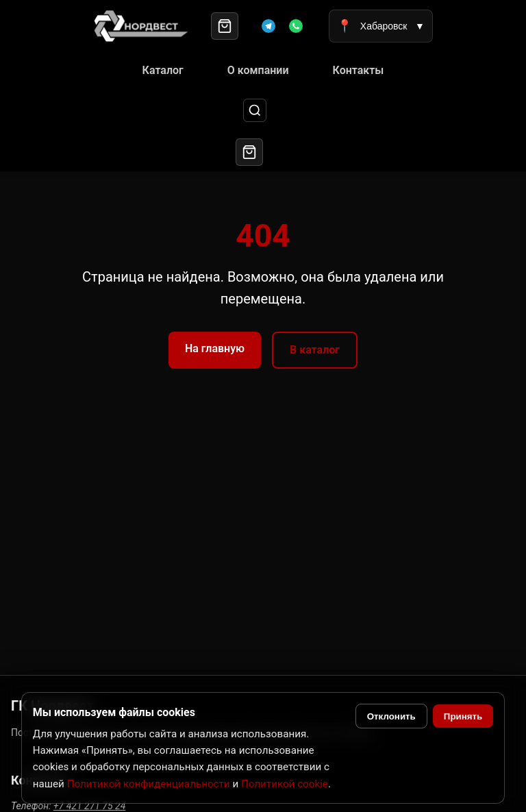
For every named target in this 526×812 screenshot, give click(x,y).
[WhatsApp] (296, 26)
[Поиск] (255, 111)
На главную (215, 348)
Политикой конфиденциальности (149, 784)
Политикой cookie (285, 784)
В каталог (315, 350)
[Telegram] (268, 26)
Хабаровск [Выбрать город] (380, 26)
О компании (258, 70)
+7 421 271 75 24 (89, 806)
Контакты (359, 70)
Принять (463, 716)
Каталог (163, 70)
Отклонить (391, 716)
